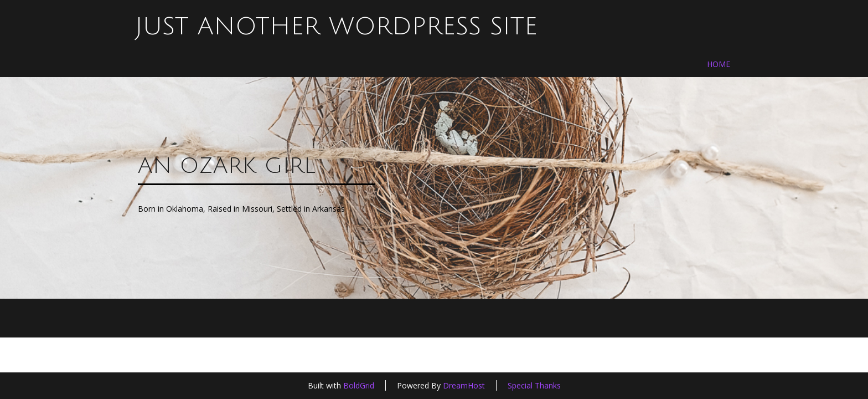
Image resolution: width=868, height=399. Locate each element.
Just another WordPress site (336, 27)
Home (719, 64)
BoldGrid (359, 385)
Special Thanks (534, 385)
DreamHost (464, 385)
